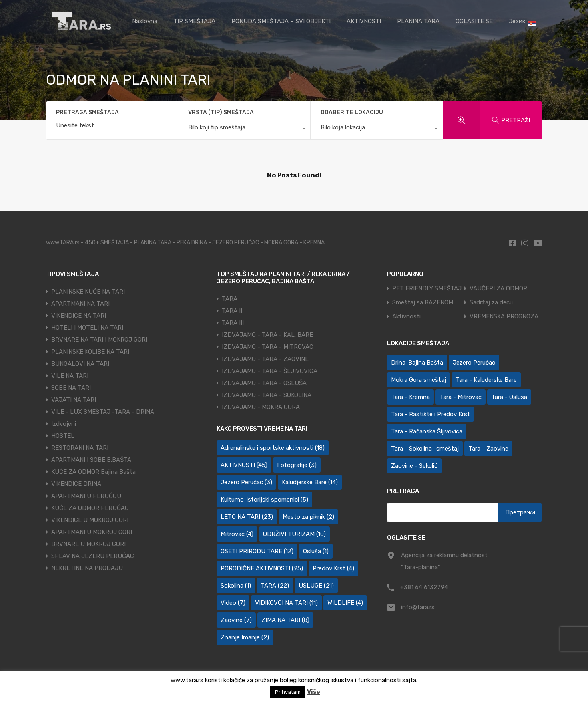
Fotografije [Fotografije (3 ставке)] (297, 465)
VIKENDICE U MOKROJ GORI (90, 520)
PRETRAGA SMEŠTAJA (87, 113)
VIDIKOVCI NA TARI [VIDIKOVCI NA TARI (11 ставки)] (286, 603)
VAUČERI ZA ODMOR (498, 289)
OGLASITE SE (474, 21)
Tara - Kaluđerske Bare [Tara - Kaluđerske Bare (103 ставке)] (486, 380)
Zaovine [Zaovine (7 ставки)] (236, 620)
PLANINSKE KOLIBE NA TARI (90, 352)
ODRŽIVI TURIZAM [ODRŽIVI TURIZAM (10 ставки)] (294, 534)
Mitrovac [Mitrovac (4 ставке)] (237, 534)
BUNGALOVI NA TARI (80, 364)
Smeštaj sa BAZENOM (423, 303)
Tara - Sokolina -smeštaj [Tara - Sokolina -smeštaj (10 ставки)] (425, 449)
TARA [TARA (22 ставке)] (275, 586)
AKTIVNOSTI (364, 21)
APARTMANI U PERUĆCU (86, 496)
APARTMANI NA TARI (80, 304)
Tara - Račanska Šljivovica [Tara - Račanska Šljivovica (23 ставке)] (427, 431)
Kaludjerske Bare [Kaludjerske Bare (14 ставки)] (310, 482)
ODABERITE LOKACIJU (352, 112)
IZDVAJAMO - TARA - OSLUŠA (264, 383)
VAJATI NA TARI (74, 400)
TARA (230, 299)
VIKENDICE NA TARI (79, 316)
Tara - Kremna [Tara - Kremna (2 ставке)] (410, 397)
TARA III (233, 323)
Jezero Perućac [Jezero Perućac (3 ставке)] (246, 482)
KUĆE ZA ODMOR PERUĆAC (90, 508)
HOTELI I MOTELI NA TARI (87, 328)
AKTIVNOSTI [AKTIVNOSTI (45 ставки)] (244, 465)
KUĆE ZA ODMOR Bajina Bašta (93, 472)
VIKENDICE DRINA (76, 484)
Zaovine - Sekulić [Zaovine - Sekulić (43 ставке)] (414, 466)
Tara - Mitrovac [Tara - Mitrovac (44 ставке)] (461, 397)
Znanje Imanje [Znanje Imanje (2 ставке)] (245, 637)
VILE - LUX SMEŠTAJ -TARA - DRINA (103, 412)
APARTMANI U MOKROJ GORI (92, 532)
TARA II (232, 311)
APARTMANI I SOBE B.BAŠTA (91, 460)
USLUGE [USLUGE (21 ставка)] (316, 586)
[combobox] (244, 129)
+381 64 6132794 (424, 587)
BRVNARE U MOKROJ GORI (88, 544)
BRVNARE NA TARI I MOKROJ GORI (99, 340)
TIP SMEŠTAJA (194, 21)
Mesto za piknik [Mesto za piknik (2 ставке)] (308, 517)
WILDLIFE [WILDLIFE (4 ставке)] (345, 603)
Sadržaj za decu (491, 303)
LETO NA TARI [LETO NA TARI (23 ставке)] (247, 517)
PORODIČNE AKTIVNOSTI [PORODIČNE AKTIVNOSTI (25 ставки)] (262, 568)
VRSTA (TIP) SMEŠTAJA (221, 112)
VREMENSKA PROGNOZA (504, 317)
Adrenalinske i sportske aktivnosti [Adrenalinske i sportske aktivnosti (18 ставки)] (273, 448)
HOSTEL (63, 436)
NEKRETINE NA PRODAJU (87, 568)
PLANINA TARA (418, 21)
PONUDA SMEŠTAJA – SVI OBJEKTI (281, 21)
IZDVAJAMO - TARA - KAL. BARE (267, 335)
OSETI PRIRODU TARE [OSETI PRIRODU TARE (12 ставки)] (257, 551)
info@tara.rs (418, 607)
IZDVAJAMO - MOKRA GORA (261, 407)
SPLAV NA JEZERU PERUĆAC (93, 556)
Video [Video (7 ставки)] (233, 603)
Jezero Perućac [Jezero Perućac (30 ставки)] (474, 363)
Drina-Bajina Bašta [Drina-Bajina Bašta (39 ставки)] (417, 363)
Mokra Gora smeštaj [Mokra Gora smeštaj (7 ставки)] (418, 380)
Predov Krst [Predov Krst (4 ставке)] (333, 568)
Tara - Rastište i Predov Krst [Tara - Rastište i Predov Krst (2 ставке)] (430, 414)
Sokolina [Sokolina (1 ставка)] (236, 586)
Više (314, 692)
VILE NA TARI (70, 376)
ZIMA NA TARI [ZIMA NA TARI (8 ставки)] (285, 620)
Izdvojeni (64, 424)
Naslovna (145, 21)
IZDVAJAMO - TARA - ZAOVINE (265, 359)
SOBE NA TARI (71, 388)
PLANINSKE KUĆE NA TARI (88, 292)
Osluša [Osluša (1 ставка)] (316, 551)
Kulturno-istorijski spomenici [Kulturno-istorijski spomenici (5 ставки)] (264, 500)
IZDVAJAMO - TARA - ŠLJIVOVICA (270, 371)
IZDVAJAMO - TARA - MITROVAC (268, 347)
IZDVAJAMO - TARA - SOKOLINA (267, 395)
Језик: (522, 22)
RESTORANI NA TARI (80, 448)
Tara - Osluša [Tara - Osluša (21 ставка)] (509, 397)
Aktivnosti (406, 317)
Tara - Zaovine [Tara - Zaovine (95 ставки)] (488, 449)
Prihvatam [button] (288, 692)
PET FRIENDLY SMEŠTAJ (427, 289)
